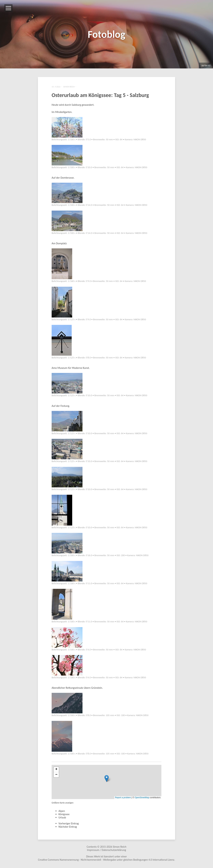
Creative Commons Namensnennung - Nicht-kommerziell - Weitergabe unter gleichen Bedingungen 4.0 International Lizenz (106, 861)
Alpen (62, 812)
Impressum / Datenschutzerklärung (107, 851)
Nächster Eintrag (68, 828)
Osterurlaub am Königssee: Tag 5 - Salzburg (100, 96)
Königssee (64, 815)
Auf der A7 (206, 66)
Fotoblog (106, 34)
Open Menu (8, 8)
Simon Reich (119, 848)
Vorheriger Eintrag (69, 825)
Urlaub (62, 819)
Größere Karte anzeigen (63, 804)
